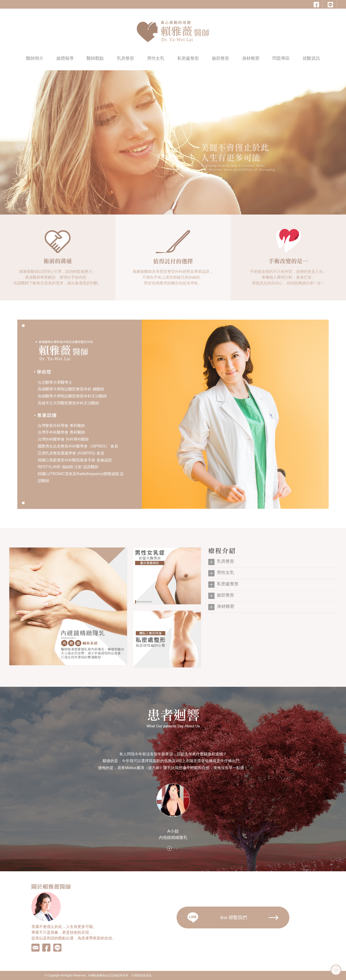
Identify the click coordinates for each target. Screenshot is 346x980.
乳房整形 (125, 58)
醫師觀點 (95, 58)
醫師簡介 (35, 58)
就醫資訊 (311, 58)
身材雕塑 (251, 58)
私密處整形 (188, 58)
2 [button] (177, 849)
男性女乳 (156, 58)
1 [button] (169, 849)
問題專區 (281, 58)
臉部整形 (221, 58)
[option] (173, 795)
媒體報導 (65, 58)
